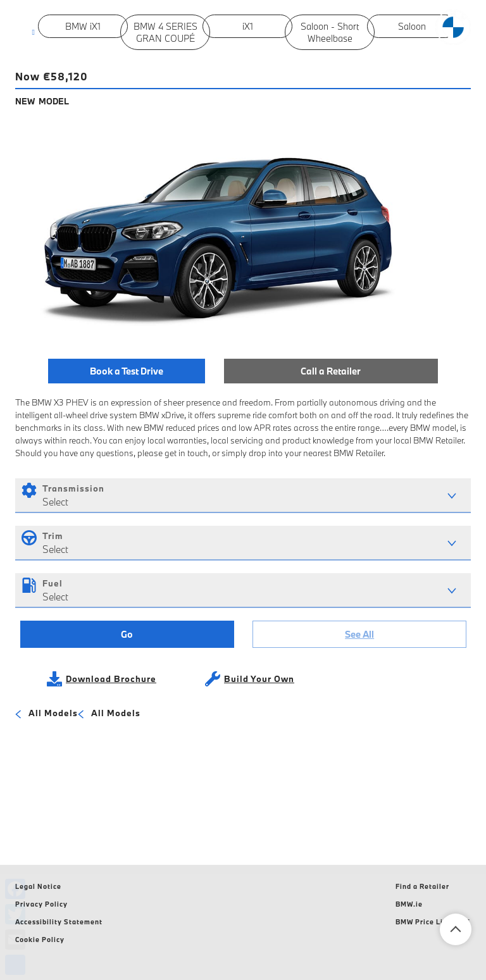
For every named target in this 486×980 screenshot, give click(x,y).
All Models (47, 714)
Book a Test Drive (127, 371)
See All (359, 634)
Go (127, 634)
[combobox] (243, 496)
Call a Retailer (331, 371)
